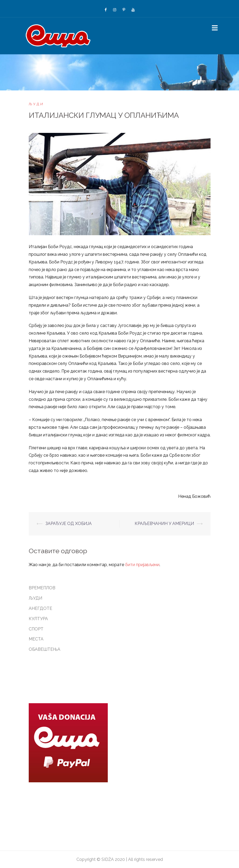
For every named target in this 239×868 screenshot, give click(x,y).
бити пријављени (142, 565)
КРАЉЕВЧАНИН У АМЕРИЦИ (164, 524)
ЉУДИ (36, 104)
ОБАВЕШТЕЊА (45, 649)
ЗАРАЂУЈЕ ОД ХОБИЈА (69, 524)
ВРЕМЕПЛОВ (42, 588)
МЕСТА (36, 639)
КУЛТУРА (38, 619)
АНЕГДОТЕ (40, 608)
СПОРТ (36, 629)
